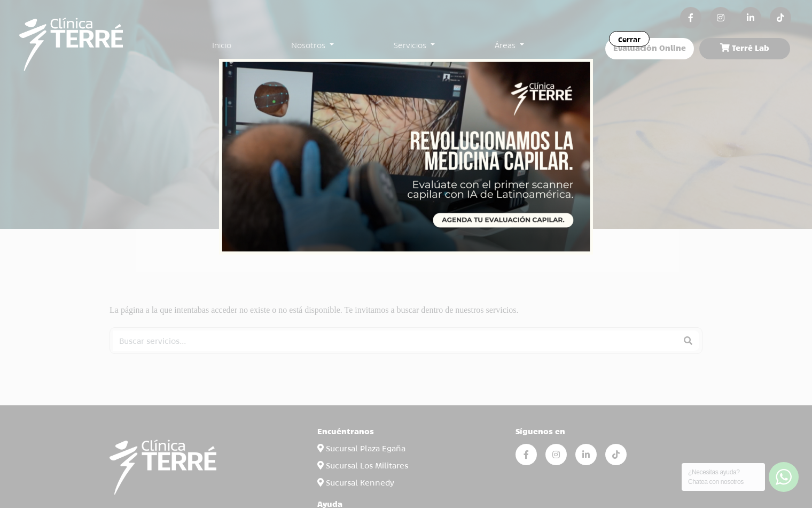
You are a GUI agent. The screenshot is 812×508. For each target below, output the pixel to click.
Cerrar (629, 39)
